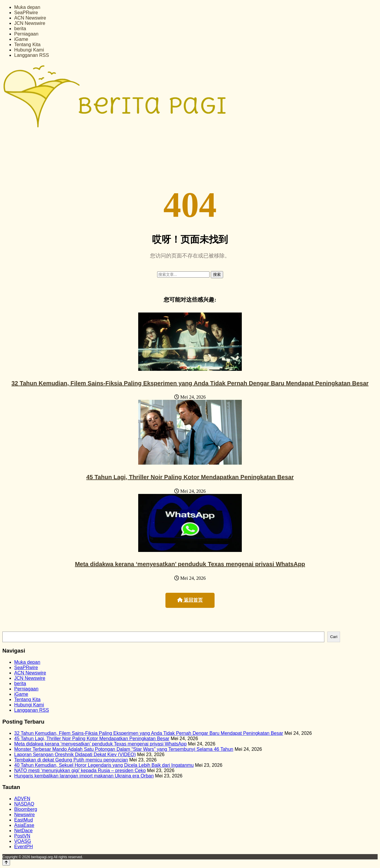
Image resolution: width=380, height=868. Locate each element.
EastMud (24, 820)
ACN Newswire (30, 18)
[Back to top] (6, 863)
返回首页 (190, 600)
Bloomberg (26, 809)
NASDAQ (24, 804)
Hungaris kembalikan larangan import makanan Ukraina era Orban (84, 776)
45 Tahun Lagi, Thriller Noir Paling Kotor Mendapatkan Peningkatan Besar (190, 477)
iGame (21, 39)
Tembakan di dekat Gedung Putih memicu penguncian (71, 760)
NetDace (23, 831)
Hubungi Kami (29, 50)
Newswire (24, 815)
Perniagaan (26, 34)
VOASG (23, 841)
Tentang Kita (27, 45)
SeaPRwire (26, 13)
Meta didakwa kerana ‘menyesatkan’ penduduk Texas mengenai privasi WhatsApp (190, 564)
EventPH (24, 847)
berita (20, 29)
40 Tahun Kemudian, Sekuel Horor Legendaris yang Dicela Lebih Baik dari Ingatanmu (104, 765)
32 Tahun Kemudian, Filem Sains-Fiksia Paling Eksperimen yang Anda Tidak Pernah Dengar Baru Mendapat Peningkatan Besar (190, 383)
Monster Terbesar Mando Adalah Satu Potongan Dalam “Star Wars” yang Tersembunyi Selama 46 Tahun (124, 749)
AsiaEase (24, 825)
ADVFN (22, 799)
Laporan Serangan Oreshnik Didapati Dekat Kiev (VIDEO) (75, 755)
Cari (334, 637)
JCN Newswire (30, 23)
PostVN (22, 836)
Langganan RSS (32, 55)
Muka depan (27, 7)
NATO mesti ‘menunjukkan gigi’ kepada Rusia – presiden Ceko (80, 770)
